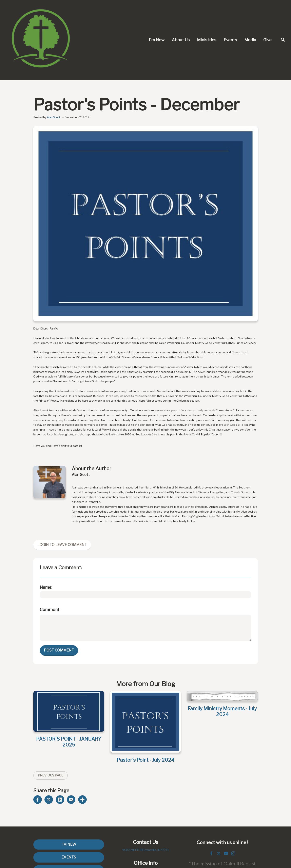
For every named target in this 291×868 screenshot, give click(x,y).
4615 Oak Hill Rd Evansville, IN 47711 (146, 850)
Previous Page (51, 775)
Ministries (207, 40)
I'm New (157, 40)
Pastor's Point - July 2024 (145, 760)
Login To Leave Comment (62, 545)
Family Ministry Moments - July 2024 (222, 711)
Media (250, 40)
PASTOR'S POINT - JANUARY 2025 (69, 742)
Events (230, 40)
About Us (181, 40)
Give (267, 40)
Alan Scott (54, 117)
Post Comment (59, 650)
